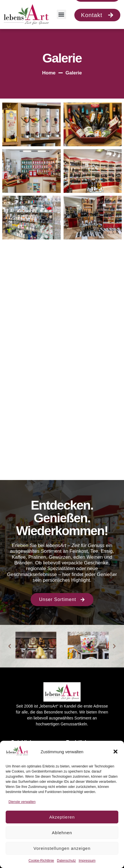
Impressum (87, 861)
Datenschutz (67, 861)
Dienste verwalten (22, 802)
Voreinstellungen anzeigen (62, 848)
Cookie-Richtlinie (41, 861)
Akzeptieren (62, 817)
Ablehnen (62, 833)
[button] (115, 752)
